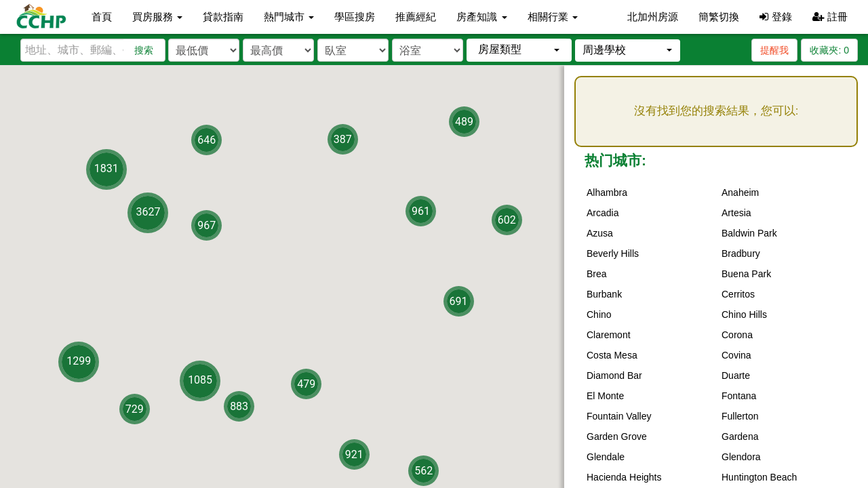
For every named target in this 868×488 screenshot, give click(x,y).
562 (423, 471)
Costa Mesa (612, 355)
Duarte (736, 375)
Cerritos (738, 294)
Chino (599, 314)
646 (206, 140)
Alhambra (607, 192)
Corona (737, 335)
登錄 (775, 17)
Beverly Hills (613, 253)
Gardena (740, 436)
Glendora (741, 457)
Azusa (600, 233)
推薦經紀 (416, 17)
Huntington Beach (759, 477)
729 (135, 408)
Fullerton (740, 416)
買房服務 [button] (157, 17)
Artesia (736, 213)
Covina (736, 355)
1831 (106, 168)
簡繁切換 (719, 17)
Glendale (606, 457)
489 (464, 122)
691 (459, 301)
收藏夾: (829, 50)
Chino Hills (744, 314)
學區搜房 (355, 17)
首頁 (102, 17)
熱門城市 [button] (289, 17)
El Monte (605, 396)
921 (354, 454)
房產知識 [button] (481, 17)
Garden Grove (617, 436)
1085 (200, 379)
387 (343, 139)
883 (239, 406)
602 (507, 219)
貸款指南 (223, 17)
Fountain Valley (619, 416)
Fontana (739, 396)
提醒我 (774, 50)
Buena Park (746, 274)
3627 (148, 212)
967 (206, 225)
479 (306, 384)
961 (421, 211)
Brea (597, 274)
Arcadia (603, 213)
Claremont (609, 335)
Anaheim (740, 192)
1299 (79, 361)
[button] (519, 50)
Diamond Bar (614, 375)
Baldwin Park (749, 233)
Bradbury (741, 253)
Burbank (604, 294)
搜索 (144, 50)
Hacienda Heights (624, 477)
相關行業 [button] (553, 17)
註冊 (830, 17)
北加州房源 (653, 17)
